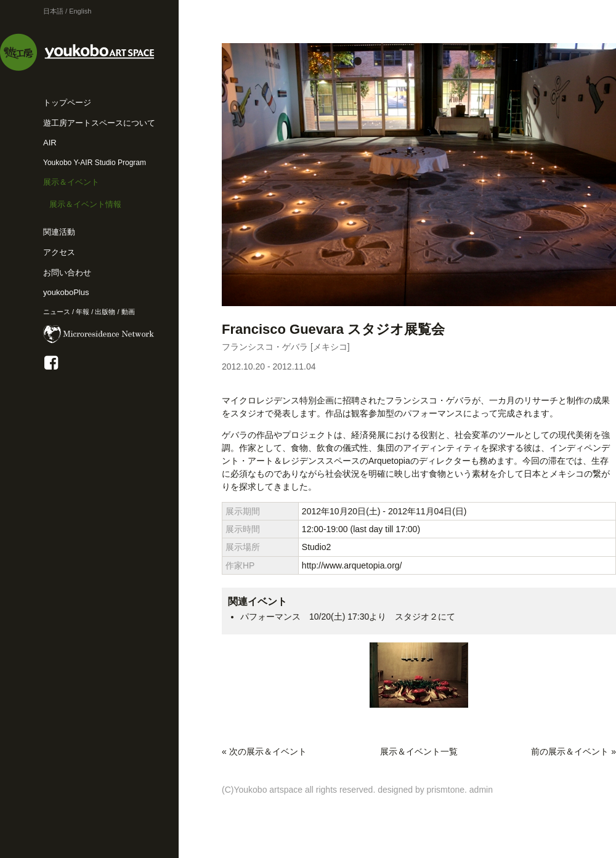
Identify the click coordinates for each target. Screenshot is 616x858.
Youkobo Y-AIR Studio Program (95, 163)
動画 (128, 312)
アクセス (59, 252)
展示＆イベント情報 (85, 204)
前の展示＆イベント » (573, 751)
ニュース (57, 312)
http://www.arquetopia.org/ (352, 565)
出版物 (105, 312)
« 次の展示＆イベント (264, 751)
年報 (83, 312)
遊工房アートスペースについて (99, 123)
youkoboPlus (66, 292)
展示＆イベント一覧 (419, 751)
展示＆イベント (71, 182)
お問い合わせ (67, 273)
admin (481, 790)
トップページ (67, 103)
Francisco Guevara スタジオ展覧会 (333, 329)
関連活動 (59, 232)
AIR (50, 143)
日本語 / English (67, 11)
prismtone (446, 790)
